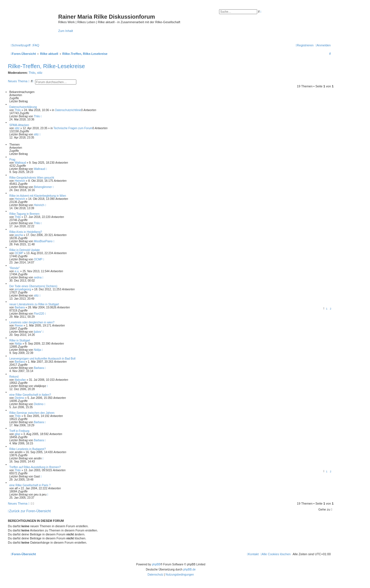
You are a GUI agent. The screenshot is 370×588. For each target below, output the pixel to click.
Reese (19, 326)
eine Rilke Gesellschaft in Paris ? (30, 485)
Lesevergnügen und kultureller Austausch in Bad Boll (42, 359)
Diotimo (20, 398)
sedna (38, 277)
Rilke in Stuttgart (20, 341)
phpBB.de (189, 569)
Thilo (32, 73)
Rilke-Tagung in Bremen (24, 214)
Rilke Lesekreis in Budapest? (28, 449)
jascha (19, 235)
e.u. (17, 271)
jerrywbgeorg (23, 289)
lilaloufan (20, 380)
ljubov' (38, 332)
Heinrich (20, 181)
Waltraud (20, 163)
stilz (40, 73)
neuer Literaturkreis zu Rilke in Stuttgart (34, 304)
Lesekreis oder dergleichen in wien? (32, 322)
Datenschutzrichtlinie (68, 110)
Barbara (20, 307)
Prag (12, 160)
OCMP (19, 253)
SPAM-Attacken (19, 125)
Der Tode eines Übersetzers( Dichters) (33, 286)
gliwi (17, 434)
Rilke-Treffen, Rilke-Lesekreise (46, 66)
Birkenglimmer (43, 187)
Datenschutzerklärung (23, 107)
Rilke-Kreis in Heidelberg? (26, 232)
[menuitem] (36, 45)
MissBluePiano (43, 241)
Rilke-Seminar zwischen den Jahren (32, 413)
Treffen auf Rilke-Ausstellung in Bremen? (35, 467)
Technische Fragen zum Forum (73, 128)
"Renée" (15, 268)
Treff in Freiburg (19, 431)
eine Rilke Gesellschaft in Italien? (30, 395)
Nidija (18, 344)
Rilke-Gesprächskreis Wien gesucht (32, 178)
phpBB (156, 564)
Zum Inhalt (66, 31)
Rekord (14, 377)
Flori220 (39, 314)
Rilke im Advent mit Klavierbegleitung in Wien (38, 196)
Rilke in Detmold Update (25, 250)
